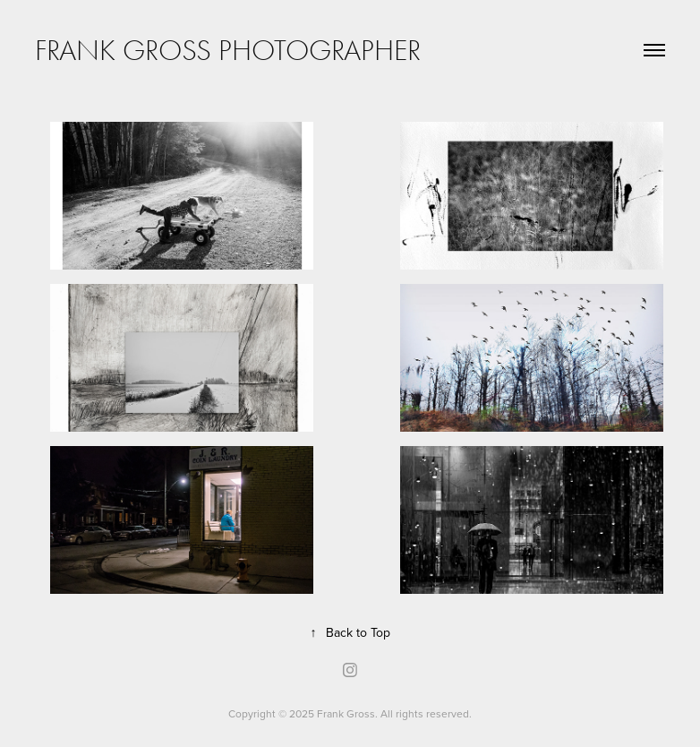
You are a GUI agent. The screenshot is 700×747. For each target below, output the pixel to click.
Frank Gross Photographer (228, 50)
